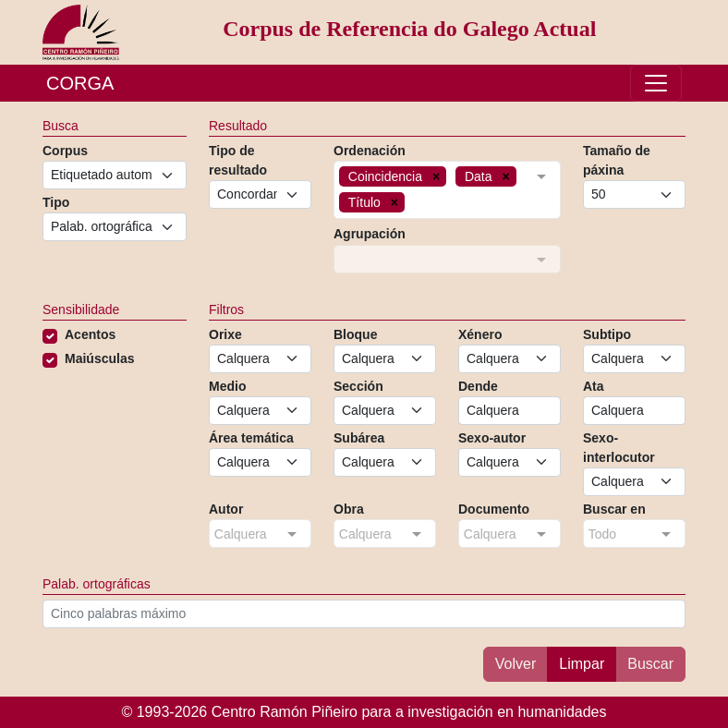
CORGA (80, 83)
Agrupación (370, 234)
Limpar (582, 664)
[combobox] (447, 190)
